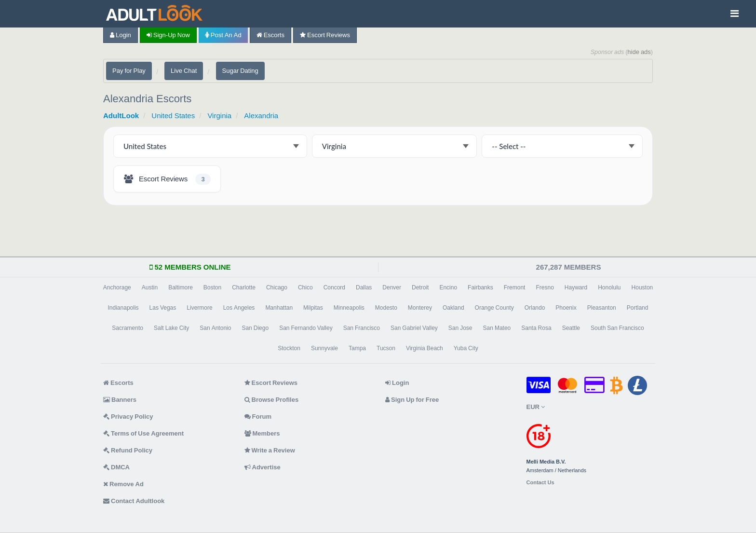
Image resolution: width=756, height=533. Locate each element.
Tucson (386, 348)
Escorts (270, 35)
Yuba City (466, 348)
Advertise (263, 467)
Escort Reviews (325, 35)
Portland (638, 308)
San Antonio (215, 328)
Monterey (420, 308)
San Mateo (497, 328)
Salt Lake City (171, 328)
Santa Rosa (536, 328)
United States (173, 116)
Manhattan (279, 308)
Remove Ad (123, 484)
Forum (258, 417)
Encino (448, 287)
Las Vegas (163, 308)
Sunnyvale (324, 348)
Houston (642, 287)
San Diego (255, 328)
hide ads (639, 52)
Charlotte (244, 287)
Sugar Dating (240, 71)
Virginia (219, 116)
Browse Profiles (272, 400)
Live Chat (184, 71)
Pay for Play (129, 71)
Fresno (545, 287)
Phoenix (566, 308)
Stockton (289, 348)
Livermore (199, 308)
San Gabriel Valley (414, 328)
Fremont (515, 287)
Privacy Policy (128, 417)
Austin (150, 287)
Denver (392, 287)
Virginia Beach (425, 348)
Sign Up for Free (412, 400)
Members (262, 433)
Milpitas (313, 308)
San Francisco (362, 328)
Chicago (277, 287)
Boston (212, 287)
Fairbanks (480, 287)
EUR (536, 407)
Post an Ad (223, 35)
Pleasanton (602, 308)
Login (121, 35)
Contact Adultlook (134, 501)
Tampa (357, 348)
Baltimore (181, 287)
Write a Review (270, 450)
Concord (334, 287)
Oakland (453, 308)
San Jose (460, 328)
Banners (120, 400)
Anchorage (117, 287)
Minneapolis (349, 308)
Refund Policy (128, 450)
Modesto (386, 308)
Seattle (571, 328)
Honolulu (609, 287)
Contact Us (540, 483)
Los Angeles (239, 308)
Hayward (576, 287)
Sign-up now (168, 35)
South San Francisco (617, 328)
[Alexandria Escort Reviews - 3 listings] (167, 179)
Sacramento (128, 328)
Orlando (535, 308)
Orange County (494, 308)
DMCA (116, 467)
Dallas (364, 287)
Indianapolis (123, 308)
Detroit (420, 287)
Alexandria (261, 116)
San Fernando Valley (306, 328)
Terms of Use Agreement (143, 433)
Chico (305, 287)
